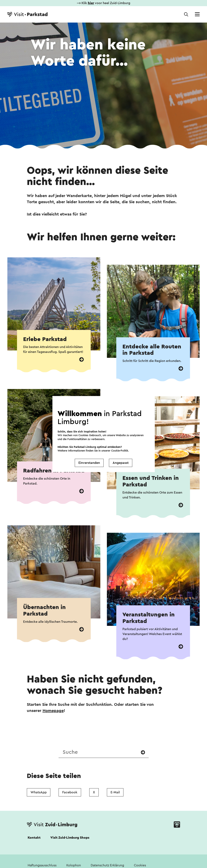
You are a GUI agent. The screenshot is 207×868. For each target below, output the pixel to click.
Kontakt (34, 838)
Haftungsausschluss (42, 865)
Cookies (140, 865)
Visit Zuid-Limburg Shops (70, 838)
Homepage (53, 711)
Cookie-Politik (120, 451)
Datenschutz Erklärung (107, 865)
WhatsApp (39, 792)
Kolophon (74, 865)
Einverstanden (89, 463)
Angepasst (121, 463)
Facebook (70, 792)
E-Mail (115, 792)
